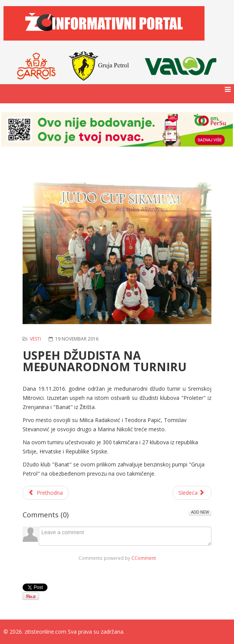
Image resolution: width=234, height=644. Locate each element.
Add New (200, 512)
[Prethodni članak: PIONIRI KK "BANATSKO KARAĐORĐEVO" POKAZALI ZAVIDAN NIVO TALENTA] (46, 493)
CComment (144, 558)
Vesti (35, 339)
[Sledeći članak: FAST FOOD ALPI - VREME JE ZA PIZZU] (192, 493)
